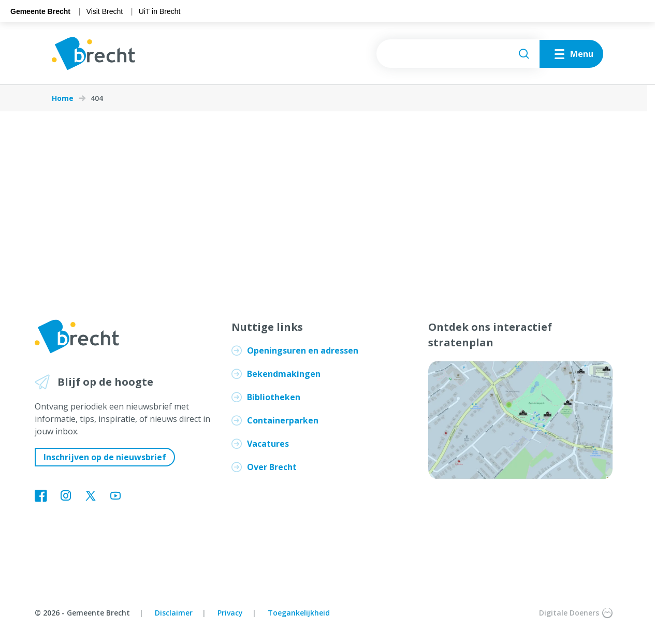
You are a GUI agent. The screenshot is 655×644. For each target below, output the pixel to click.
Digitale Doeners (576, 613)
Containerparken (283, 420)
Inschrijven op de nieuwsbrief (105, 457)
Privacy (230, 613)
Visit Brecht (105, 11)
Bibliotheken (274, 397)
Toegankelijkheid (299, 613)
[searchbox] (458, 54)
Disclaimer (174, 613)
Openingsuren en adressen (303, 350)
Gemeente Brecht (40, 11)
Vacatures (268, 444)
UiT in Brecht (160, 11)
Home (63, 98)
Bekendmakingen (284, 374)
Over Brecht (272, 467)
